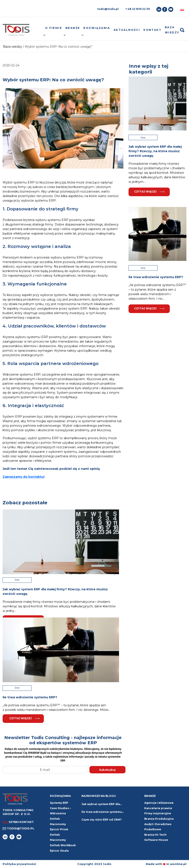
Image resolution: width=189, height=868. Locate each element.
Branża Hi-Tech (155, 835)
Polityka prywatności (19, 864)
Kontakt (152, 30)
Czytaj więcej (24, 718)
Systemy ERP (59, 803)
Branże (73, 28)
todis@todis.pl (108, 9)
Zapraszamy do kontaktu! (24, 477)
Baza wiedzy (172, 30)
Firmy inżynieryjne (158, 813)
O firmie (54, 28)
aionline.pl (178, 864)
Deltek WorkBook (63, 845)
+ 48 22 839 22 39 (137, 9)
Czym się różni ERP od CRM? (102, 820)
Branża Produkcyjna (159, 819)
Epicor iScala (59, 851)
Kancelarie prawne (158, 808)
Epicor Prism (59, 829)
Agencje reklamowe (159, 803)
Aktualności (127, 30)
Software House (156, 840)
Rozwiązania (97, 28)
